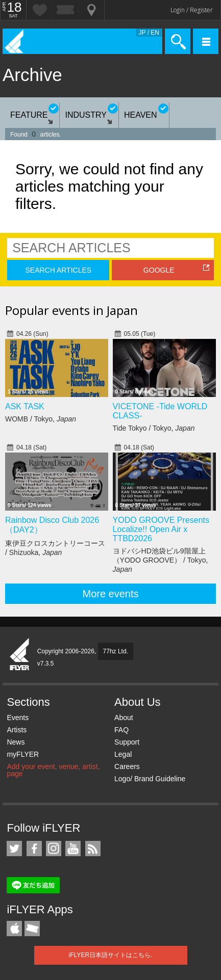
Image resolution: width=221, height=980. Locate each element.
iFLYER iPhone (14, 929)
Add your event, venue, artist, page (53, 770)
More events (110, 594)
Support (127, 742)
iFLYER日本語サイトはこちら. (111, 955)
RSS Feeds (93, 849)
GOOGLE (159, 270)
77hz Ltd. (116, 651)
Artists (17, 730)
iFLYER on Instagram (54, 849)
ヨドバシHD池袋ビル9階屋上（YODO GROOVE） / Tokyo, (161, 560)
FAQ (121, 730)
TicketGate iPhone (32, 929)
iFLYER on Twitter (14, 849)
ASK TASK (25, 406)
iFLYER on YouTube (73, 849)
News (16, 742)
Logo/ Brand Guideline (150, 779)
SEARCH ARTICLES (58, 270)
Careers (127, 766)
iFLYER (20, 655)
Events (18, 718)
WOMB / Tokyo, (41, 419)
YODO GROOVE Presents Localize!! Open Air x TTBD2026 (161, 529)
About (124, 718)
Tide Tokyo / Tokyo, (154, 428)
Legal (123, 754)
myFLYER (23, 754)
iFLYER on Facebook (34, 849)
